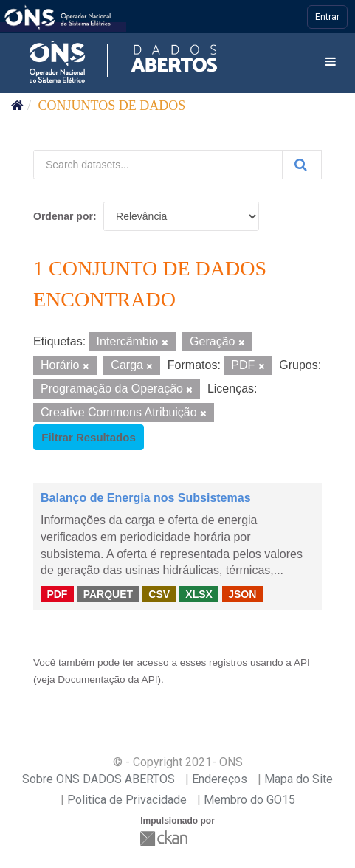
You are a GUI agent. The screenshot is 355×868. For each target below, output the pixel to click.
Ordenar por (63, 216)
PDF (57, 593)
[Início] (17, 106)
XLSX (199, 593)
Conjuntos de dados (112, 106)
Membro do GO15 (249, 800)
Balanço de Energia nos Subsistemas (146, 498)
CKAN (165, 838)
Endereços (220, 779)
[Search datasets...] (158, 165)
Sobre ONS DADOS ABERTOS (99, 779)
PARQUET (108, 593)
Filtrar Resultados (89, 437)
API (302, 662)
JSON (242, 593)
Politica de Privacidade (127, 800)
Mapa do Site (299, 779)
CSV (159, 593)
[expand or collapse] (331, 62)
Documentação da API (107, 679)
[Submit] (302, 165)
